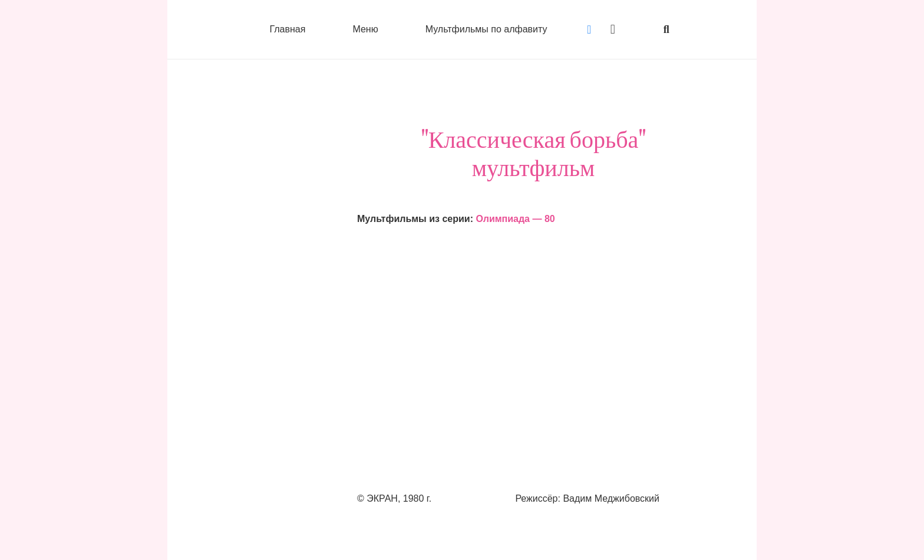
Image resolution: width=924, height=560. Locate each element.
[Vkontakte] (589, 29)
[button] (666, 29)
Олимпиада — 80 (515, 219)
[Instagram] (613, 29)
